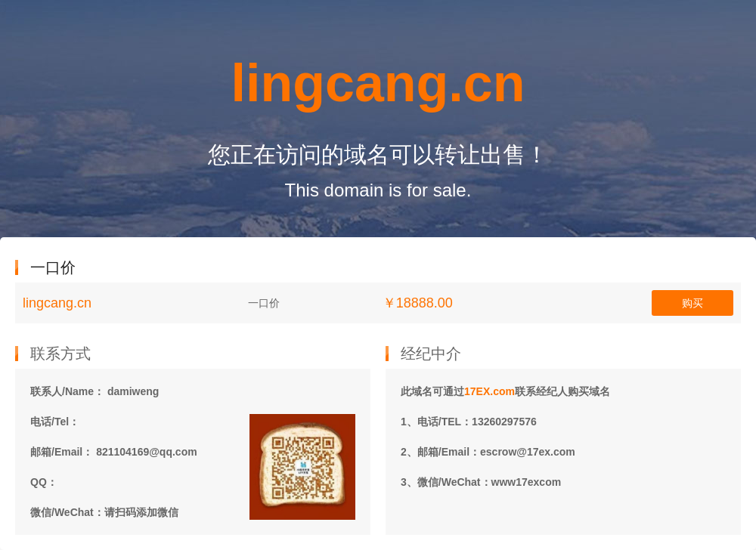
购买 (692, 303)
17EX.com (490, 391)
